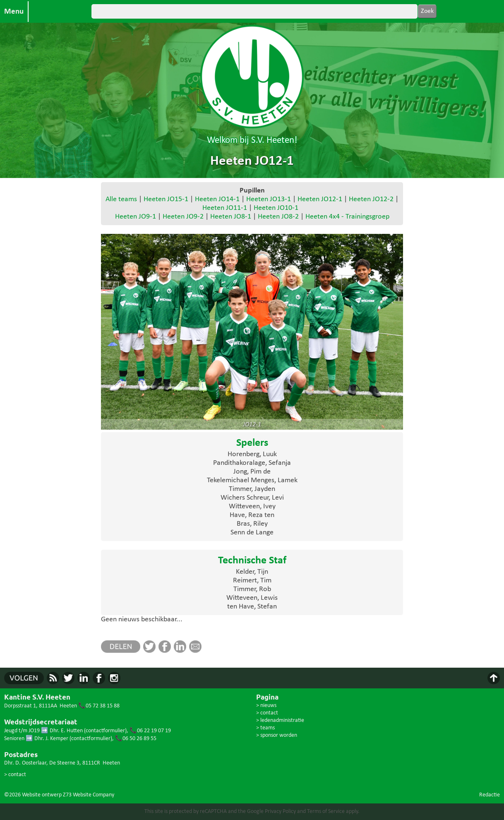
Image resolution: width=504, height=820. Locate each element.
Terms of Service (326, 812)
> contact (15, 775)
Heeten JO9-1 (136, 217)
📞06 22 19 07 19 (150, 731)
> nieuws (266, 706)
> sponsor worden (277, 735)
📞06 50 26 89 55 (136, 739)
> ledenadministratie (280, 720)
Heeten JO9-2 (183, 217)
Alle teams (121, 199)
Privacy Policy (280, 812)
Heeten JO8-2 (278, 217)
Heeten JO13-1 (269, 199)
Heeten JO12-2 (371, 199)
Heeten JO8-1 (231, 217)
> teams (265, 728)
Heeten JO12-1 (320, 199)
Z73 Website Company (89, 795)
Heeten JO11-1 (225, 208)
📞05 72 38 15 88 (99, 706)
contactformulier (105, 731)
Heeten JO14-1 (217, 199)
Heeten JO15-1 (166, 199)
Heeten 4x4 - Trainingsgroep (347, 217)
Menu (14, 12)
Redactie (490, 795)
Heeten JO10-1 (276, 208)
